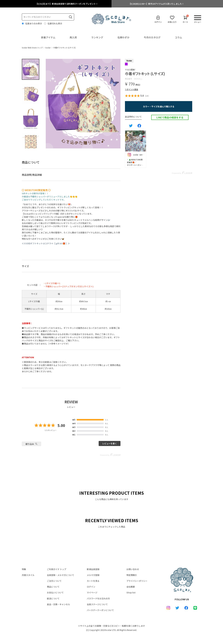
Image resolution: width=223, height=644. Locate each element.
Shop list (131, 592)
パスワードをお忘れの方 (98, 598)
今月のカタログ (152, 37)
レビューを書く (110, 443)
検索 (71, 17)
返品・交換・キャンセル (58, 604)
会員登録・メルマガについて (61, 575)
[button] (159, 106)
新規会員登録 (93, 569)
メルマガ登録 (93, 575)
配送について (53, 598)
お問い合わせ (133, 569)
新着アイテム (48, 37)
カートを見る (93, 581)
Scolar (48, 48)
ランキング (97, 37)
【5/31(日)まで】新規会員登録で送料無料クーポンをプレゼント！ (67, 4)
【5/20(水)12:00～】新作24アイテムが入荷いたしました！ (156, 4)
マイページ (92, 592)
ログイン (91, 587)
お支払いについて (55, 592)
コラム (178, 37)
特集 (24, 569)
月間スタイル (28, 575)
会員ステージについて (97, 604)
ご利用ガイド (57, 569)
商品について (53, 587)
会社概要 (131, 587)
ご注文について (54, 581)
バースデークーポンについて (100, 610)
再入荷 (73, 37)
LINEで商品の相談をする (170, 117)
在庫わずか (123, 37)
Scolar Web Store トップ (32, 48)
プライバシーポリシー (137, 581)
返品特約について (133, 117)
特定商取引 (132, 575)
